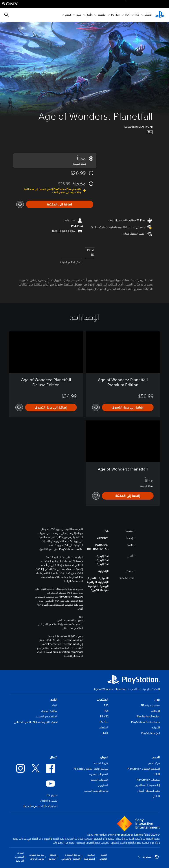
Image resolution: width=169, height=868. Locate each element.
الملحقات (104, 727)
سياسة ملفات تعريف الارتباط (37, 857)
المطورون (103, 785)
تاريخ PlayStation (151, 733)
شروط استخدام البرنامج (19, 857)
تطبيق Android (49, 801)
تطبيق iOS (52, 795)
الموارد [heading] (104, 757)
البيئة (55, 705)
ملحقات (102, 15)
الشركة (156, 727)
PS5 (106, 705)
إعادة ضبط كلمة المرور (148, 785)
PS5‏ (137, 15)
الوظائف (155, 711)
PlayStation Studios (148, 716)
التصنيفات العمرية (99, 774)
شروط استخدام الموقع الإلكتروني (71, 857)
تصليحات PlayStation (148, 780)
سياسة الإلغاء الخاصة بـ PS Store (91, 769)
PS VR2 (104, 716)
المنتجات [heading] (103, 700)
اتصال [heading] (54, 757)
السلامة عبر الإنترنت (47, 716)
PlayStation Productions (145, 722)
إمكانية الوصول (49, 711)
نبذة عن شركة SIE (150, 705)
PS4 (127, 15)
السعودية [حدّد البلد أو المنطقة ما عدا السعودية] (148, 857)
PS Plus (115, 15)
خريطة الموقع (52, 857)
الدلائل (156, 796)
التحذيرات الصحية (100, 780)
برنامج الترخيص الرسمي (96, 791)
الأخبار (89, 15)
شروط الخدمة (101, 763)
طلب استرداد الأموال (149, 791)
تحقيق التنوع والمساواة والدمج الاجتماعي (36, 722)
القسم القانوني (103, 857)
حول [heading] (157, 700)
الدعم (68, 15)
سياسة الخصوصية (89, 857)
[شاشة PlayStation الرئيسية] (160, 15)
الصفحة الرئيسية (151, 689)
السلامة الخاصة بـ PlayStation (144, 769)
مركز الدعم (154, 763)
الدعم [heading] (156, 757)
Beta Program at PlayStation (40, 806)
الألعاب (148, 15)
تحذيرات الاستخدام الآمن (70, 620)
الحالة (157, 774)
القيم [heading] (54, 700)
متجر (79, 15)
